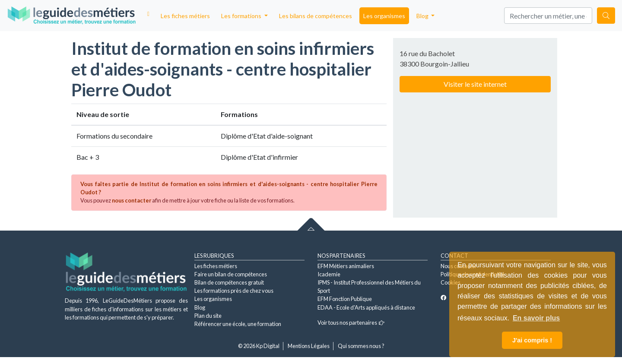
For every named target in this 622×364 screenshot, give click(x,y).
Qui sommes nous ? (361, 346)
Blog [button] (423, 16)
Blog (200, 307)
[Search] (548, 16)
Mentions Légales (309, 346)
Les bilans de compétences (316, 16)
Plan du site (208, 316)
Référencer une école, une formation (238, 324)
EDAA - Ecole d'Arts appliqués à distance (366, 307)
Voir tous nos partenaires (351, 323)
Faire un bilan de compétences (231, 274)
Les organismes (384, 16)
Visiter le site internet (475, 84)
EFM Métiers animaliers (346, 266)
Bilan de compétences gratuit (229, 282)
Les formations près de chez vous (234, 291)
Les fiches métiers (185, 16)
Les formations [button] (242, 16)
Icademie (329, 274)
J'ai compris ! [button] (532, 340)
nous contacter (132, 200)
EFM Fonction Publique (345, 299)
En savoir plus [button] (536, 318)
